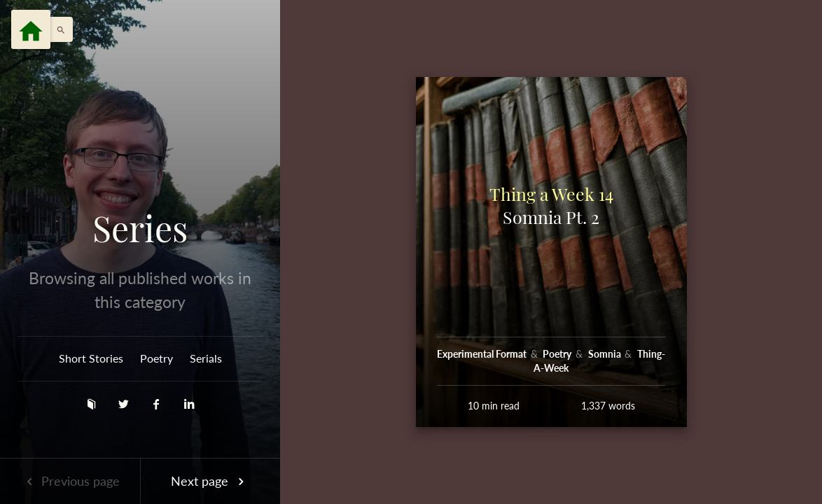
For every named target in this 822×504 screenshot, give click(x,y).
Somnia (606, 354)
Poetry (156, 358)
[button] (57, 29)
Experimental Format (483, 354)
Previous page (70, 481)
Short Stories (91, 358)
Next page (210, 481)
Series (140, 228)
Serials (206, 358)
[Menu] (31, 29)
